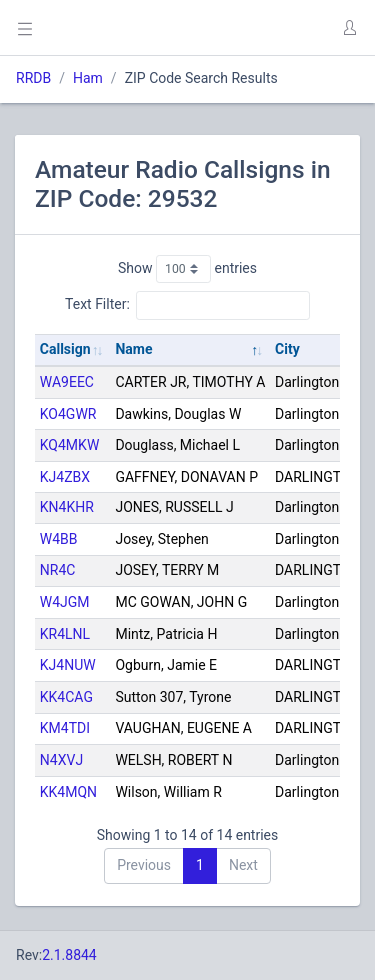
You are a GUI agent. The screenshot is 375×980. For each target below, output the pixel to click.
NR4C (58, 570)
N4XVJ (61, 760)
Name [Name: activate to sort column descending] (133, 349)
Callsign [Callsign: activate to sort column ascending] (65, 349)
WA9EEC (67, 382)
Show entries (187, 269)
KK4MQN (68, 792)
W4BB (59, 539)
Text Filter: (187, 305)
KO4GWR (68, 414)
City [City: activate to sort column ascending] (287, 349)
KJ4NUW (68, 665)
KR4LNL (65, 634)
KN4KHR (67, 507)
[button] (349, 28)
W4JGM (65, 602)
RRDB (33, 78)
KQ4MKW (70, 445)
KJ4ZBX (65, 477)
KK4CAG (66, 697)
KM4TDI (65, 728)
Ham (88, 78)
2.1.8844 (69, 955)
